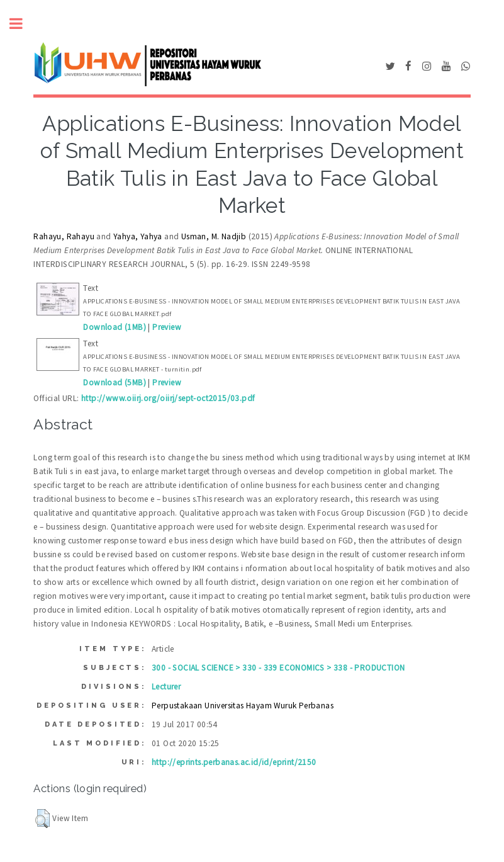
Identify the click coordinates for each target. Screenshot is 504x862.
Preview (167, 327)
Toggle (23, 24)
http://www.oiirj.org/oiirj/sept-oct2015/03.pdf (168, 398)
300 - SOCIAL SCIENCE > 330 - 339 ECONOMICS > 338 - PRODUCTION (278, 668)
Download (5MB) (115, 383)
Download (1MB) (115, 327)
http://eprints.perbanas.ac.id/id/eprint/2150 (234, 762)
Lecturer (166, 687)
